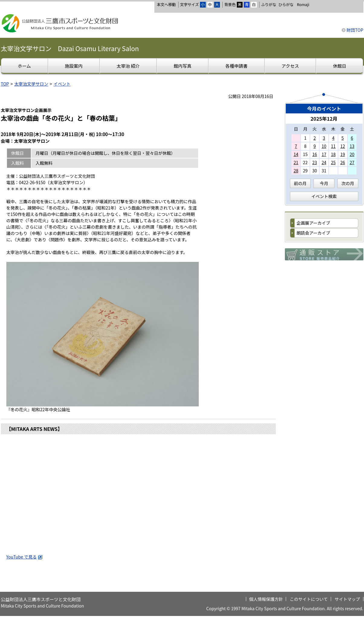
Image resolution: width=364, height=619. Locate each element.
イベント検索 (324, 196)
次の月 (348, 183)
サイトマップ (347, 599)
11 (333, 146)
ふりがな (269, 4)
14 (296, 154)
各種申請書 (236, 66)
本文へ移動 (166, 4)
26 (343, 162)
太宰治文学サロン (31, 84)
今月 (324, 183)
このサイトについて (309, 599)
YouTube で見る (25, 557)
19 (343, 154)
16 (315, 154)
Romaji (303, 5)
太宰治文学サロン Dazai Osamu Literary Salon (70, 48)
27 (352, 162)
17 (324, 154)
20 (352, 154)
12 (343, 146)
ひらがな (286, 5)
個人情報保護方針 (266, 599)
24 (324, 162)
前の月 (300, 183)
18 (333, 154)
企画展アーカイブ (313, 223)
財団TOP (355, 30)
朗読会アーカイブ (313, 233)
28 (296, 171)
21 (296, 162)
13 (352, 146)
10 (324, 146)
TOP (5, 84)
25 (333, 162)
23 (315, 162)
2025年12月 (324, 119)
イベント (62, 84)
